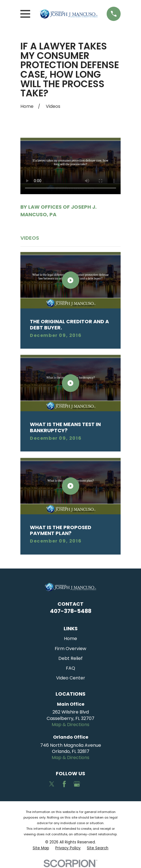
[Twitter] (52, 784)
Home (70, 638)
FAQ (70, 668)
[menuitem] (41, 848)
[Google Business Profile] (77, 784)
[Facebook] (64, 784)
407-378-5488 (71, 611)
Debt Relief (70, 658)
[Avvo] (89, 784)
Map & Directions (70, 725)
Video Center (71, 678)
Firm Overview (70, 649)
